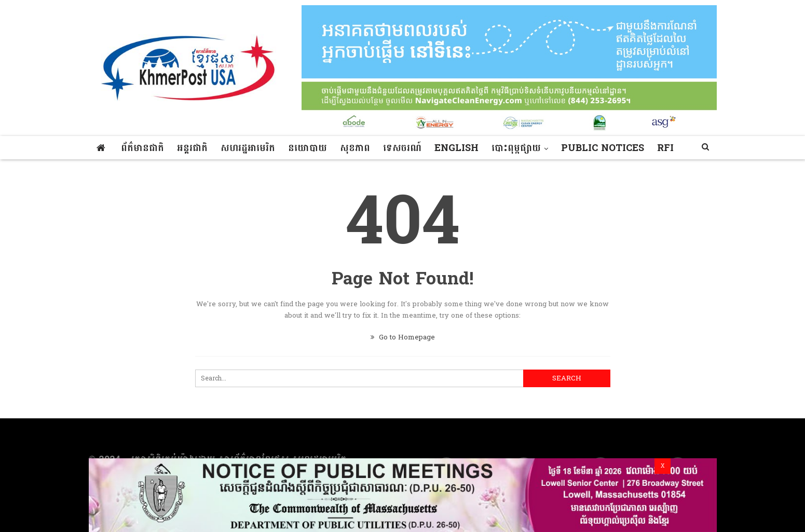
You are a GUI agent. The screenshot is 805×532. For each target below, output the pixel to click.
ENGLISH (456, 148)
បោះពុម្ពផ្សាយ (516, 148)
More (576, 148)
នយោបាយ (308, 148)
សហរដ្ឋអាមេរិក (248, 148)
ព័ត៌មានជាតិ (142, 148)
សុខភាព (355, 148)
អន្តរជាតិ (192, 148)
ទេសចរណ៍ (402, 148)
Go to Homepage (403, 337)
